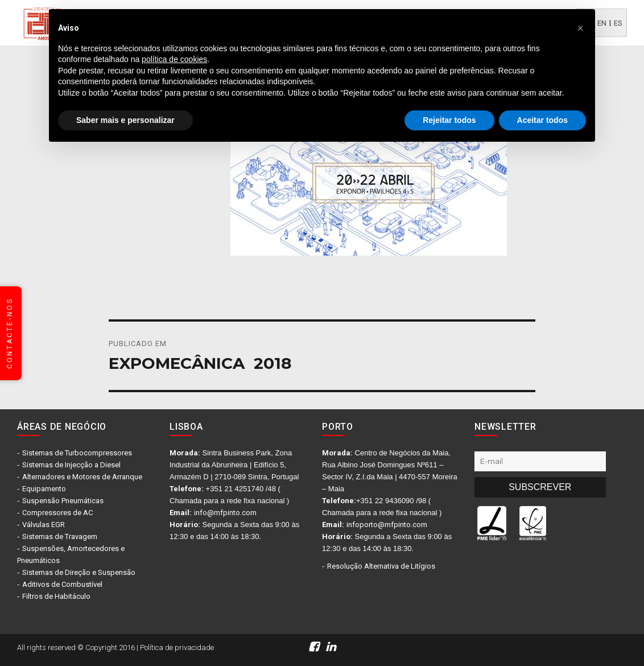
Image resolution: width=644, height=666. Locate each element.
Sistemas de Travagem (60, 536)
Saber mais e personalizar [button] (125, 120)
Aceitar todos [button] (542, 120)
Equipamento (44, 489)
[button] (580, 27)
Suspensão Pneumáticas (63, 501)
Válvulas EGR (44, 525)
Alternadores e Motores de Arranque (82, 477)
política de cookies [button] (174, 59)
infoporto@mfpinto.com (387, 525)
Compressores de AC (57, 513)
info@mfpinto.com (225, 513)
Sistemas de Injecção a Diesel (71, 465)
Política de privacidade (177, 647)
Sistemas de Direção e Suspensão (79, 572)
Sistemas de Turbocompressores (77, 453)
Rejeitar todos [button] (449, 120)
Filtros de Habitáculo (56, 596)
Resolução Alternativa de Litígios (381, 566)
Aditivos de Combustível (62, 584)
